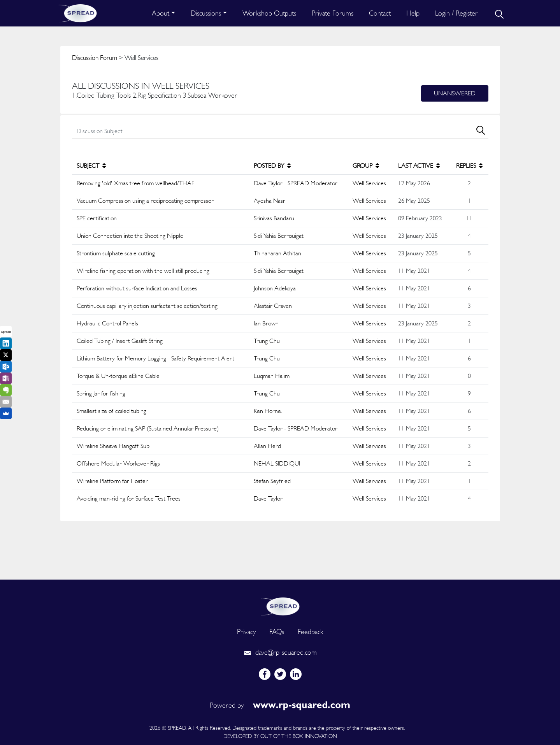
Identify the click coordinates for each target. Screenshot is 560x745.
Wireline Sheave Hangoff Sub (113, 446)
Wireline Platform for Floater (112, 481)
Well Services (369, 183)
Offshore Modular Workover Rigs (118, 463)
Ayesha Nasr (269, 201)
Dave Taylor (268, 498)
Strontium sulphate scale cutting (116, 253)
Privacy (246, 632)
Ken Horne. (268, 411)
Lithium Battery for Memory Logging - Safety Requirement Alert (155, 358)
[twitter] (280, 674)
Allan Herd (267, 446)
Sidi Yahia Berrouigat (279, 236)
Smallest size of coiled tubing (111, 411)
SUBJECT (91, 166)
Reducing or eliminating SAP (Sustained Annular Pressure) (148, 428)
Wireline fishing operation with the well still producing (143, 271)
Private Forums (333, 13)
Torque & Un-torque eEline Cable (118, 376)
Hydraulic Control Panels (107, 323)
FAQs (277, 632)
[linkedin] (296, 674)
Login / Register (456, 13)
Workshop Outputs (269, 13)
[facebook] (265, 674)
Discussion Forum (95, 58)
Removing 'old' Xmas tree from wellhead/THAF (135, 183)
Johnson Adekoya (275, 288)
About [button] (161, 13)
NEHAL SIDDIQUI (277, 463)
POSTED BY (272, 166)
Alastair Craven (273, 306)
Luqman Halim (272, 376)
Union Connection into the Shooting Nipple (130, 236)
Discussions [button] (206, 13)
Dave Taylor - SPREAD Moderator (296, 183)
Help (413, 13)
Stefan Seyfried (272, 481)
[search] (499, 13)
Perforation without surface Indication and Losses (137, 288)
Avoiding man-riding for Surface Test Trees (129, 498)
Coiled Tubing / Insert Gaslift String (120, 341)
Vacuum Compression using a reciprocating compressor (145, 201)
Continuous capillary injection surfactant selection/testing (147, 306)
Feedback (311, 632)
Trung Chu (267, 341)
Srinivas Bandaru (274, 218)
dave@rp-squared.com (280, 652)
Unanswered (455, 93)
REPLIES (469, 166)
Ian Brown (266, 323)
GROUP (366, 166)
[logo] (280, 605)
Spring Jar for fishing (101, 393)
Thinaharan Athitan (277, 253)
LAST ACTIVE (419, 166)
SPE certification (97, 218)
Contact (380, 13)
